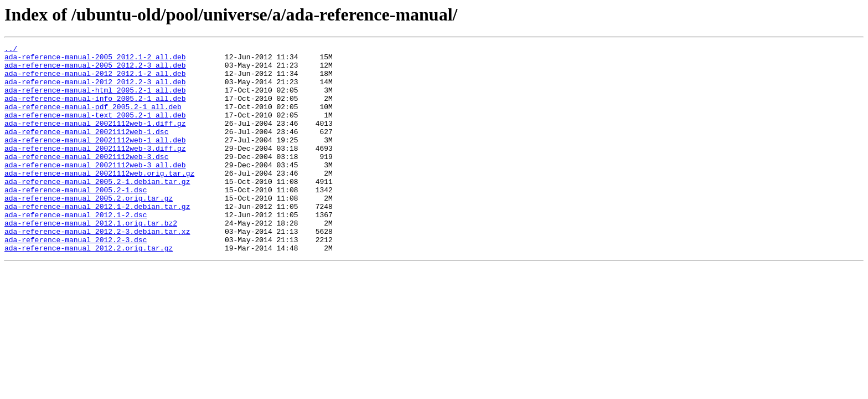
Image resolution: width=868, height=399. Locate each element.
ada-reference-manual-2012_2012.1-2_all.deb (95, 80)
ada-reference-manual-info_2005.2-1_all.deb (95, 110)
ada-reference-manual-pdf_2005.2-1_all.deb (93, 120)
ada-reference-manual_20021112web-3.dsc (86, 180)
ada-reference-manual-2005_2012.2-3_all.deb (95, 70)
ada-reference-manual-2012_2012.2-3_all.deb (95, 90)
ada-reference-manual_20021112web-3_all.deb (95, 190)
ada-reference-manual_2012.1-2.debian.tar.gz (97, 239)
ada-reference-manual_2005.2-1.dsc (76, 219)
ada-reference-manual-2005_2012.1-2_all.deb (95, 60)
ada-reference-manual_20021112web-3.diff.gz (95, 170)
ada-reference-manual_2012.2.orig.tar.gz (89, 289)
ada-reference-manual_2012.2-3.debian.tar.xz (97, 269)
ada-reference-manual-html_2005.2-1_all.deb (95, 100)
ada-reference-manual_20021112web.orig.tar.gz (99, 199)
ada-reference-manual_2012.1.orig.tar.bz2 (91, 259)
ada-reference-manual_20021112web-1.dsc (86, 150)
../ (11, 50)
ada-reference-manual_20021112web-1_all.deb (95, 160)
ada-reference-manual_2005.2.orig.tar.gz (89, 229)
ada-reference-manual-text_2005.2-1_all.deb (95, 130)
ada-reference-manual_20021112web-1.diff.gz (95, 140)
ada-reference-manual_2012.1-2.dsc (76, 249)
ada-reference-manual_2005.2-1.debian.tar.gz (97, 209)
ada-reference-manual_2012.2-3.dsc (76, 279)
